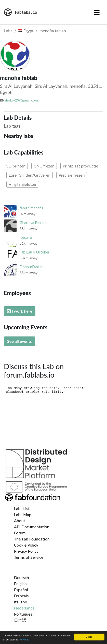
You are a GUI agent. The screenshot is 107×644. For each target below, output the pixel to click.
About (20, 521)
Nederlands (24, 608)
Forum (20, 533)
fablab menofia (31, 208)
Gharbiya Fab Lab (34, 223)
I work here (20, 311)
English (20, 583)
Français (21, 596)
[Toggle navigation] (97, 12)
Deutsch (22, 577)
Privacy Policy (26, 551)
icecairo (26, 237)
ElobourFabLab (32, 267)
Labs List (22, 508)
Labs (8, 31)
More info (24, 640)
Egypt (26, 31)
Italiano (21, 602)
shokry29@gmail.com (21, 100)
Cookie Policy (26, 545)
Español (21, 590)
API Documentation (32, 527)
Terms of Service (29, 557)
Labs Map (23, 514)
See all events (19, 341)
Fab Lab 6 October (35, 252)
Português (23, 614)
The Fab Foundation (32, 539)
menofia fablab (53, 31)
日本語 (20, 620)
